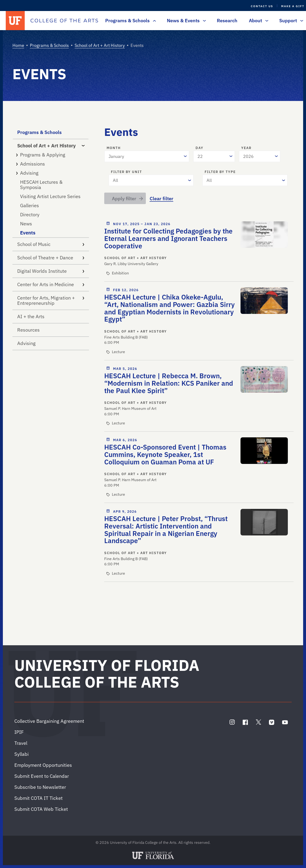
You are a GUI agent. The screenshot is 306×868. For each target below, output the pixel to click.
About (257, 20)
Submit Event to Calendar (42, 776)
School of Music (51, 244)
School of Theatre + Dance (51, 258)
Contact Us (262, 6)
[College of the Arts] (64, 21)
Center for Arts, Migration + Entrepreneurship (51, 300)
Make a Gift (293, 6)
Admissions (51, 164)
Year (246, 148)
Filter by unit (126, 172)
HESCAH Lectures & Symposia (41, 185)
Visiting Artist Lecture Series (50, 196)
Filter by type (220, 172)
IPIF (19, 732)
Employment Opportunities (43, 765)
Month (114, 148)
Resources (28, 330)
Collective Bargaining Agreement (49, 721)
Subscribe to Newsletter (40, 787)
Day (199, 148)
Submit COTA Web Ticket (41, 809)
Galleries (30, 205)
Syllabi (22, 754)
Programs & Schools (129, 20)
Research (227, 20)
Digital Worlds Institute (51, 271)
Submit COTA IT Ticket (38, 798)
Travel (21, 743)
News (26, 224)
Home (18, 45)
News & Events (185, 20)
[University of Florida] (15, 21)
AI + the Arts (31, 316)
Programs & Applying (51, 155)
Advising (51, 173)
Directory (30, 214)
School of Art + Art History (100, 45)
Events (28, 233)
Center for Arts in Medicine (51, 284)
